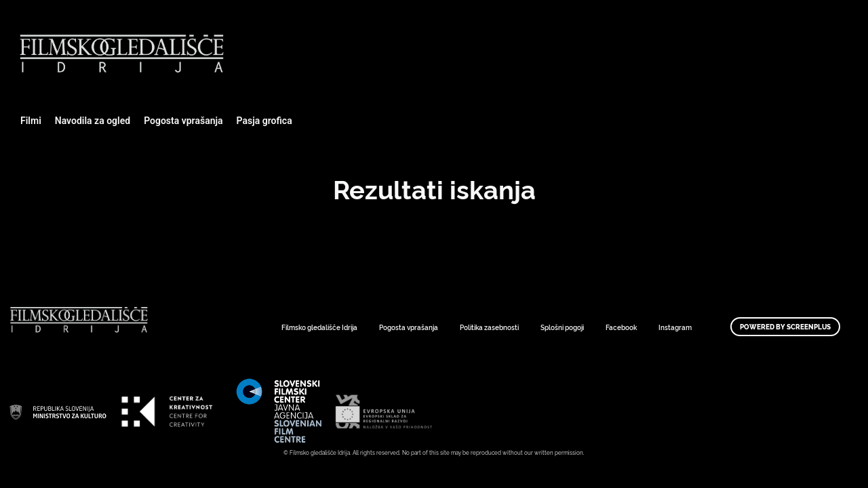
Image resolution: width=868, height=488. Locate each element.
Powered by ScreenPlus (785, 327)
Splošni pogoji (562, 327)
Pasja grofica (264, 121)
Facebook (621, 327)
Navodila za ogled (93, 121)
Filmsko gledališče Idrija (319, 327)
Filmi (31, 121)
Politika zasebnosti (489, 327)
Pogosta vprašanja (183, 121)
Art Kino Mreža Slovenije (58, 411)
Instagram (675, 327)
